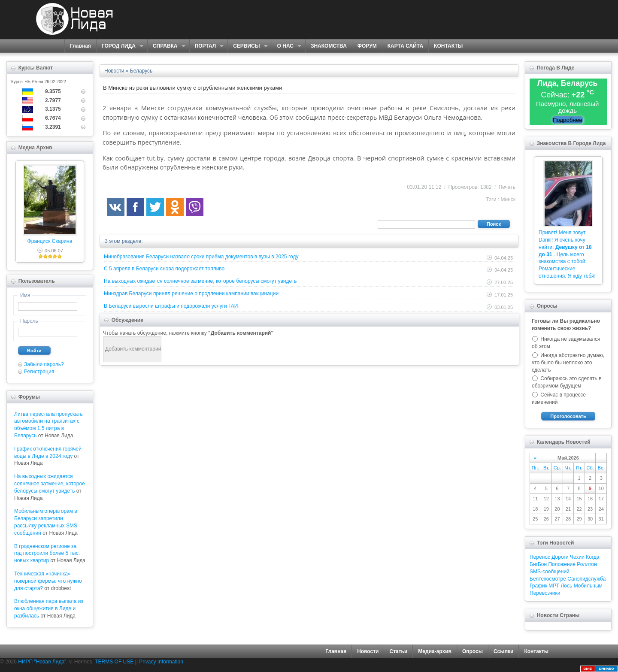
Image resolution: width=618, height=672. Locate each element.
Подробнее (568, 120)
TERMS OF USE (114, 662)
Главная (80, 46)
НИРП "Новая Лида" (42, 662)
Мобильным (588, 586)
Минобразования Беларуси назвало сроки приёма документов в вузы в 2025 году (201, 257)
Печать (507, 187)
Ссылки (503, 651)
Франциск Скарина (50, 241)
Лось (566, 586)
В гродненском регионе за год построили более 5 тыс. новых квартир (47, 554)
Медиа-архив (435, 651)
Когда (592, 557)
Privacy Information (161, 662)
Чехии (577, 557)
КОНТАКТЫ (448, 46)
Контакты (536, 651)
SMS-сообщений (550, 572)
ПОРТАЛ (207, 46)
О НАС (286, 46)
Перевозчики (545, 593)
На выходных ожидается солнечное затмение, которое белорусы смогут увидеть (50, 484)
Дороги (560, 557)
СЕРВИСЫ (247, 46)
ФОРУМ (367, 46)
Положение (562, 564)
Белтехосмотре (548, 579)
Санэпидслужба (586, 579)
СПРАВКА (166, 46)
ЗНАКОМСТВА (329, 46)
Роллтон (587, 564)
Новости (368, 651)
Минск (508, 200)
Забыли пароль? (44, 364)
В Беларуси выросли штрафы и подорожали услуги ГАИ (171, 306)
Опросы (473, 651)
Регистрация (39, 372)
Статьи (398, 651)
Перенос (540, 557)
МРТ (554, 586)
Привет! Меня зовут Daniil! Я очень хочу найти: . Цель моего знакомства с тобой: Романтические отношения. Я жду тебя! (567, 254)
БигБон (538, 564)
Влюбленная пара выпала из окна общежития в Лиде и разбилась (49, 608)
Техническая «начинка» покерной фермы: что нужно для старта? (48, 581)
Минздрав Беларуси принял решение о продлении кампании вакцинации (191, 294)
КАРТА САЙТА (405, 46)
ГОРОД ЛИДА (120, 46)
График (538, 586)
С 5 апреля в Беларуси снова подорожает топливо (164, 269)
